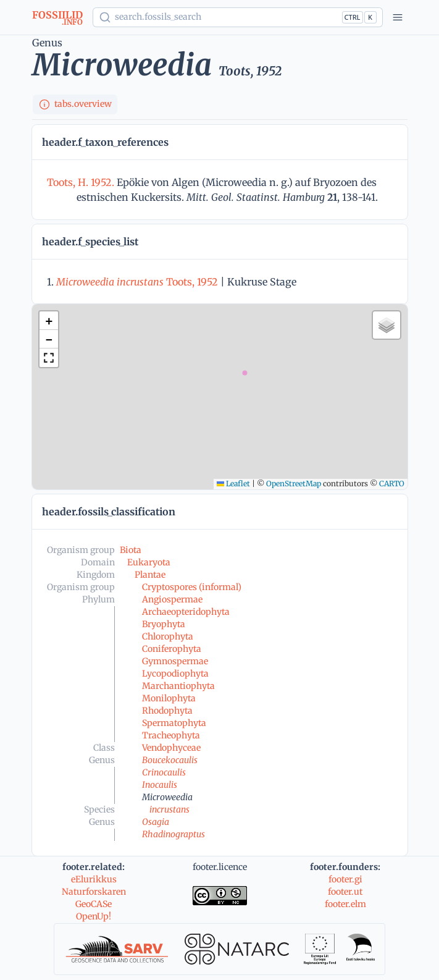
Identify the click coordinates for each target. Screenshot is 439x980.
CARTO (392, 484)
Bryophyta (164, 624)
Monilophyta (169, 698)
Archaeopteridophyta (186, 612)
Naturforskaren (94, 892)
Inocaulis (160, 785)
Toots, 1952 (137, 282)
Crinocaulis (164, 772)
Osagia (156, 822)
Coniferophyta (172, 649)
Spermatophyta (174, 723)
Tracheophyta (171, 735)
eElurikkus (94, 879)
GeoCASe (94, 904)
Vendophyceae (171, 748)
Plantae (150, 575)
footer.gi (345, 879)
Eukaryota (149, 562)
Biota (131, 550)
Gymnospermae (175, 661)
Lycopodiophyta (175, 674)
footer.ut (345, 892)
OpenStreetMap (294, 484)
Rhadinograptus (174, 834)
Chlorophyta (168, 636)
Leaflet (233, 484)
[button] (49, 321)
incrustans (169, 809)
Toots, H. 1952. (82, 182)
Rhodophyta (167, 711)
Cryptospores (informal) (192, 587)
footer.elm (345, 904)
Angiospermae (172, 599)
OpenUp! (94, 916)
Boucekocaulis (170, 760)
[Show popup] (238, 17)
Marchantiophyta (178, 686)
